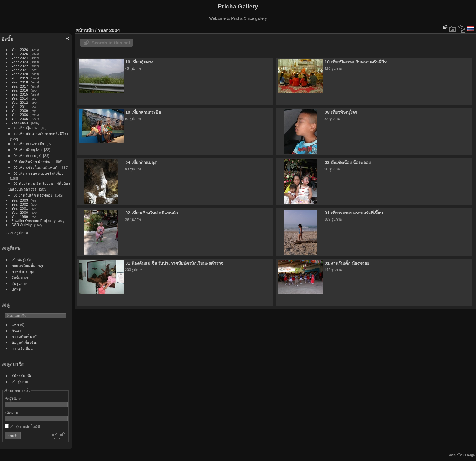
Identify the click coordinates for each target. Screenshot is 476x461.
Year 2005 (20, 119)
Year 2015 (20, 94)
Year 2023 (20, 62)
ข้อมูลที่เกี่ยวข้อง (25, 342)
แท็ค (15, 325)
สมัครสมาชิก (22, 376)
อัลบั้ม (7, 39)
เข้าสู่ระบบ (20, 381)
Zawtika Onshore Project (32, 220)
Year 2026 (20, 50)
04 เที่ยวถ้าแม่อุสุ (27, 155)
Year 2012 (20, 102)
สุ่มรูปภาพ (20, 283)
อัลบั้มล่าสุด (21, 277)
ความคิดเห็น (22, 336)
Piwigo (470, 455)
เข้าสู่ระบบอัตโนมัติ (22, 426)
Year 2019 (20, 78)
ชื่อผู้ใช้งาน (14, 399)
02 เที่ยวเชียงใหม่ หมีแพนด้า (37, 167)
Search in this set (111, 43)
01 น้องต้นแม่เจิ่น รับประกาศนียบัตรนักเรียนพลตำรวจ (174, 263)
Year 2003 (20, 200)
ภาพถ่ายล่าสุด (23, 271)
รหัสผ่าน (11, 413)
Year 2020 (20, 74)
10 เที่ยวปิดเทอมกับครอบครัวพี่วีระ (41, 134)
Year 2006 (20, 115)
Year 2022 (20, 66)
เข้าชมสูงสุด (21, 260)
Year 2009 (20, 110)
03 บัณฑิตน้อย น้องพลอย (34, 161)
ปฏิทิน (16, 289)
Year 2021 (20, 70)
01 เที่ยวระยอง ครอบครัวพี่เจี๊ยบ (39, 173)
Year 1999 (20, 216)
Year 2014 (20, 98)
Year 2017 (20, 86)
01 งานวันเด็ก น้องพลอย (33, 195)
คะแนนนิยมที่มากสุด (28, 266)
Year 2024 (20, 58)
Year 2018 (20, 82)
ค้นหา (16, 331)
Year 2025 (20, 54)
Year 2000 (20, 212)
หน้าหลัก (85, 30)
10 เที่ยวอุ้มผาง (26, 128)
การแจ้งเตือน (22, 348)
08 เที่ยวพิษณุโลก (28, 150)
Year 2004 (20, 123)
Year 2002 (20, 204)
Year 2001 (20, 208)
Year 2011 (20, 106)
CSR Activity (22, 225)
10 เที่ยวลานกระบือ (29, 144)
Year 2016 (20, 90)
